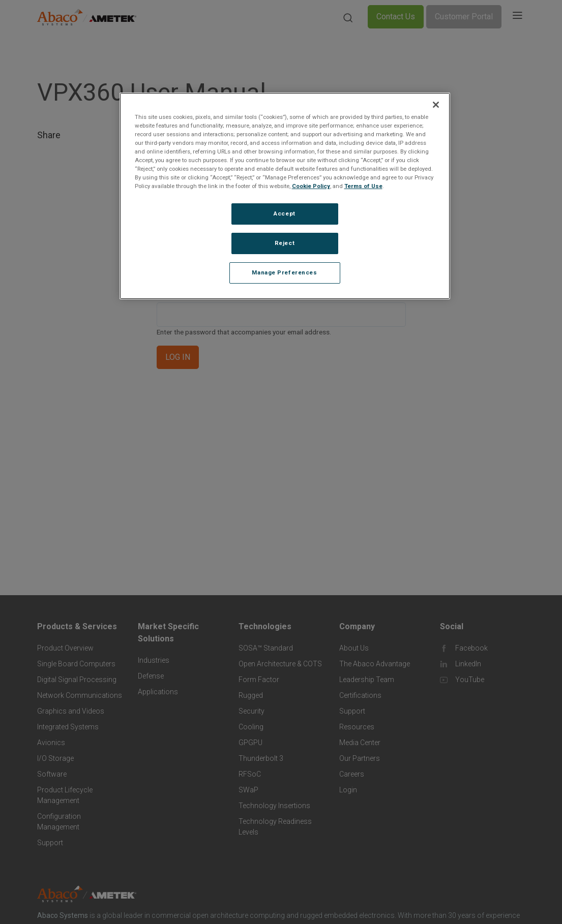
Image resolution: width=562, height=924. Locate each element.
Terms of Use (363, 186)
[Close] (436, 105)
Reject (285, 243)
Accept (284, 213)
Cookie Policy (311, 186)
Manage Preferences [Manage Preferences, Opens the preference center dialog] (284, 272)
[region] (285, 196)
